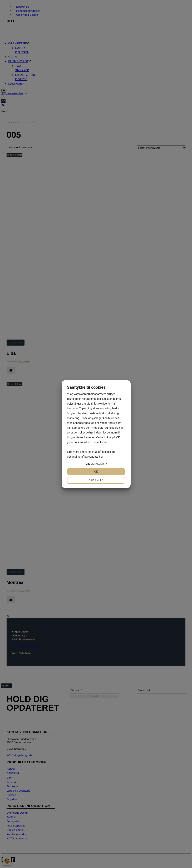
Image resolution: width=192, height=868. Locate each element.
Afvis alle (96, 480)
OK (96, 472)
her (101, 457)
